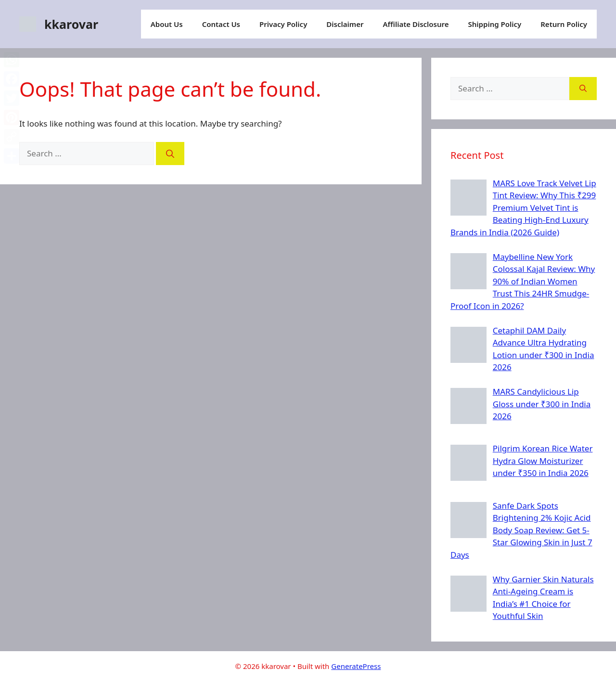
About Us (167, 24)
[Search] (170, 154)
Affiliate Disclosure (416, 24)
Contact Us (221, 24)
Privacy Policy (283, 24)
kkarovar (71, 24)
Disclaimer (345, 24)
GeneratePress (356, 666)
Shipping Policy (495, 24)
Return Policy (564, 24)
